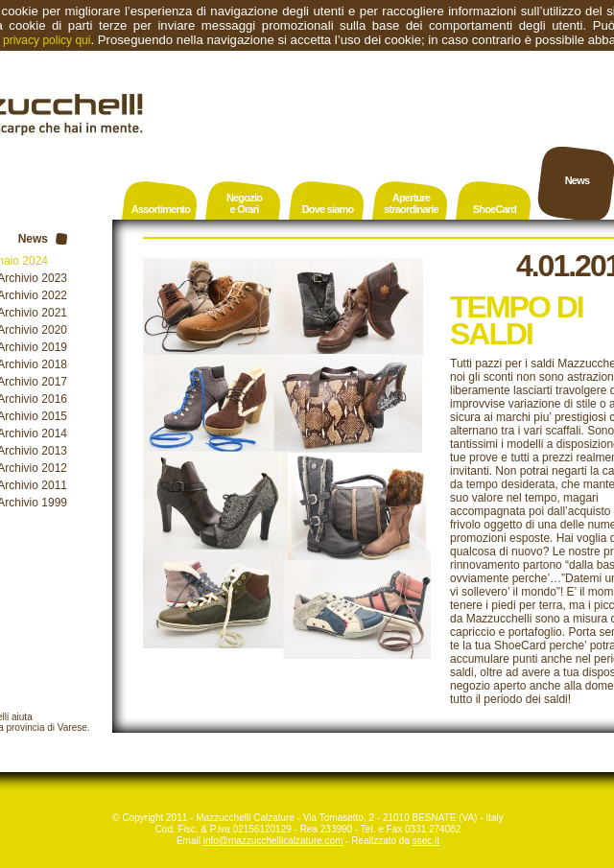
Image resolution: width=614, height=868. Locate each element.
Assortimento (161, 209)
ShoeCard (495, 209)
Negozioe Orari (244, 203)
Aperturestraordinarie (411, 203)
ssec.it (426, 841)
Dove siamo (328, 209)
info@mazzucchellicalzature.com (273, 841)
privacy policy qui (47, 40)
